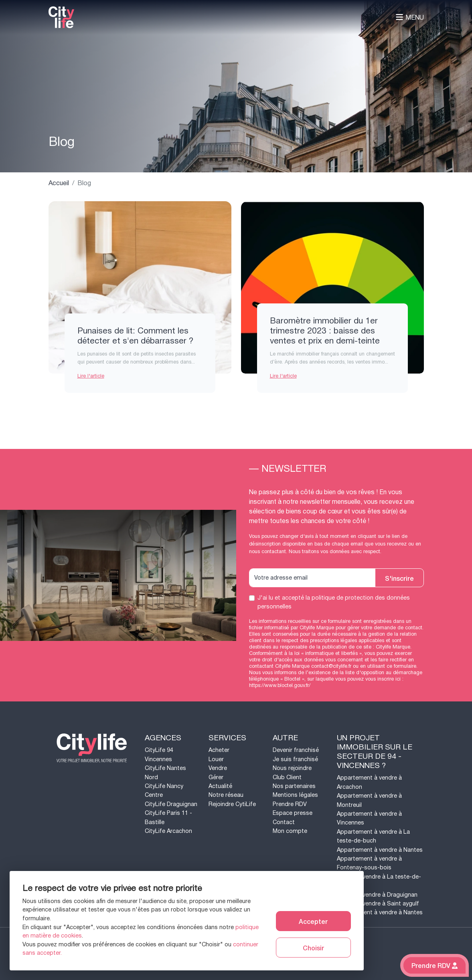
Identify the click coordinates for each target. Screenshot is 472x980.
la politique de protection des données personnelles (334, 602)
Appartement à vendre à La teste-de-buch (373, 836)
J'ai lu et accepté (334, 602)
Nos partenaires (294, 786)
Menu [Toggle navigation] (410, 17)
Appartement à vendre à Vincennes (369, 818)
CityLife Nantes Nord (165, 773)
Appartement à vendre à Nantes (380, 850)
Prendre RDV (290, 804)
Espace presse (293, 813)
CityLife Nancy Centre (164, 791)
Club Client (287, 777)
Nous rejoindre (292, 768)
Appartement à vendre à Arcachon (369, 782)
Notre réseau (226, 795)
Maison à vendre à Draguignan (377, 895)
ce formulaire (401, 666)
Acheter (219, 750)
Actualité (220, 786)
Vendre (218, 768)
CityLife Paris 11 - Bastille (168, 817)
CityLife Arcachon (168, 831)
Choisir (313, 948)
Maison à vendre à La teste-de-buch (379, 881)
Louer (216, 759)
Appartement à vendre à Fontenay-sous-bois (369, 863)
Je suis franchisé (295, 759)
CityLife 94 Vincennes (159, 755)
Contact (284, 822)
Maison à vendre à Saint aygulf (378, 904)
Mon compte (290, 831)
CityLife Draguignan (171, 804)
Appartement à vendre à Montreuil (369, 800)
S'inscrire (399, 578)
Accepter (313, 921)
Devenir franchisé (296, 750)
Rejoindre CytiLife (232, 804)
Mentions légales (295, 795)
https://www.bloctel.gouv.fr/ (280, 685)
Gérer (216, 777)
